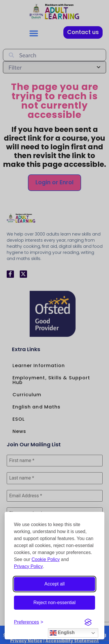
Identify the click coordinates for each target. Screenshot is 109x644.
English (62, 633)
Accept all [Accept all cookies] (54, 584)
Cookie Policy (45, 559)
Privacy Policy (28, 566)
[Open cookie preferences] (29, 622)
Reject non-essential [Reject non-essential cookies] (54, 603)
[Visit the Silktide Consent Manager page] (88, 622)
